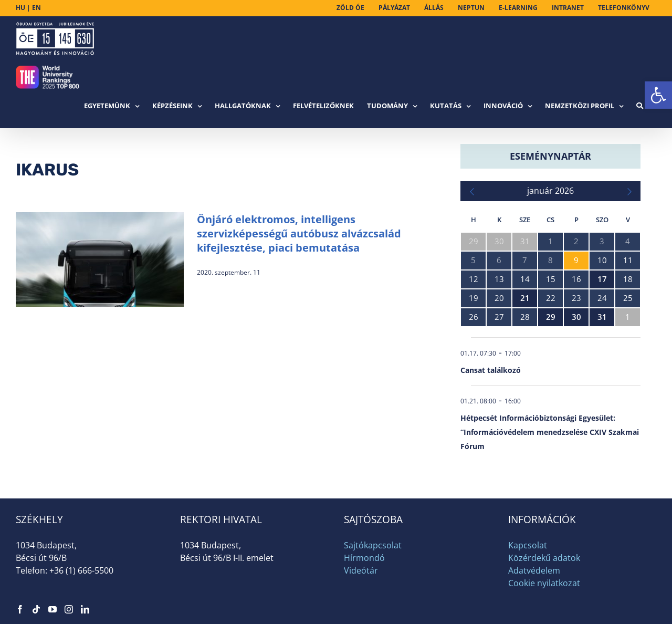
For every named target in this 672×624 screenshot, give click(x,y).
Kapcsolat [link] (528, 545)
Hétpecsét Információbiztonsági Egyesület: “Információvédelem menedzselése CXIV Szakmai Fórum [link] (550, 432)
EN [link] (36, 8)
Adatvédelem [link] (534, 570)
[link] (658, 95)
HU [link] (20, 8)
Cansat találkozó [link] (491, 370)
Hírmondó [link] (364, 558)
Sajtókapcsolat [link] (373, 545)
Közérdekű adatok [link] (544, 558)
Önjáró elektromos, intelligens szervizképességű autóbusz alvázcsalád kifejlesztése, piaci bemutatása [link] (299, 233)
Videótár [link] (361, 570)
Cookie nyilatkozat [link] (544, 583)
